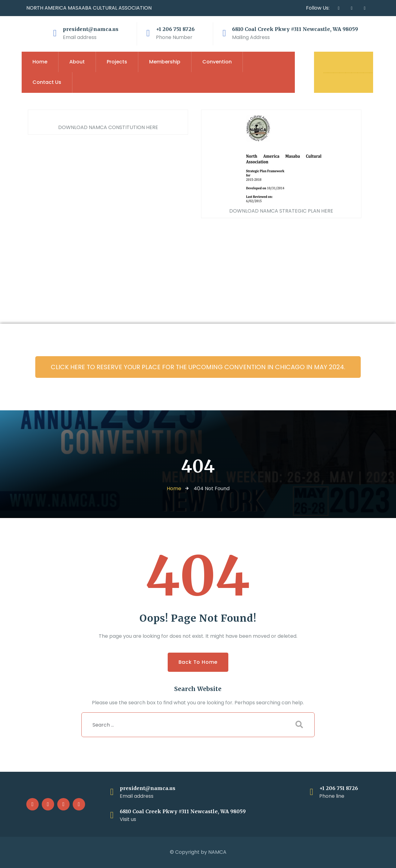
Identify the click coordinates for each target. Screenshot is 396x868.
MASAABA (80, 8)
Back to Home (198, 662)
